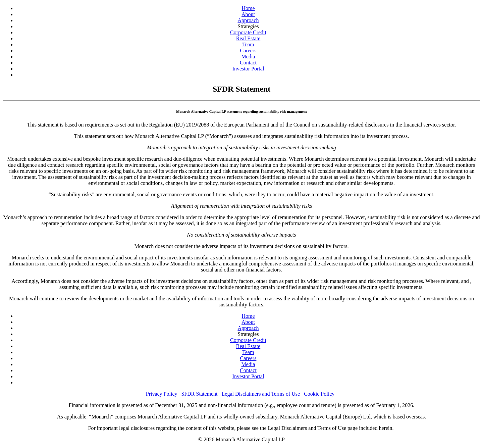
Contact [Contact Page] (248, 63)
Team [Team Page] (248, 44)
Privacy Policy (162, 394)
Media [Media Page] (248, 57)
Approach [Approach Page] (248, 20)
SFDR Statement (200, 394)
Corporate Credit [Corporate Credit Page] (248, 32)
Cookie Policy (319, 394)
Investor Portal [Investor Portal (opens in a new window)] (248, 69)
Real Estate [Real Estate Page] (248, 38)
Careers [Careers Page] (248, 51)
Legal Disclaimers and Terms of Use (261, 394)
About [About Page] (248, 14)
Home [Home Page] (248, 8)
